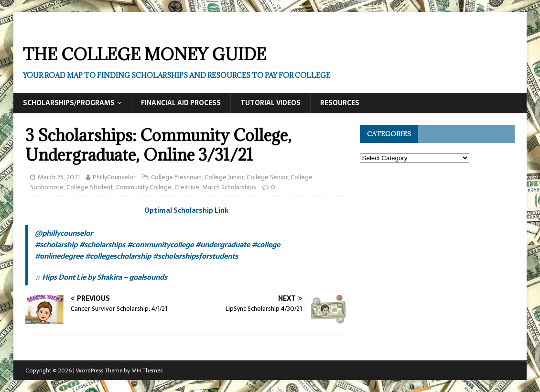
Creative (187, 187)
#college (266, 245)
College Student (90, 187)
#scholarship (56, 245)
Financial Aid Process (181, 103)
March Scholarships (229, 187)
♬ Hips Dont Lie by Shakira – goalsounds (101, 277)
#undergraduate (223, 245)
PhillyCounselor (114, 177)
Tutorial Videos (270, 103)
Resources (340, 103)
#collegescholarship (118, 256)
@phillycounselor (64, 233)
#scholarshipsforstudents (195, 256)
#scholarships (102, 245)
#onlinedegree (59, 256)
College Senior (267, 177)
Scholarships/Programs (69, 103)
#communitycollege (160, 245)
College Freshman (176, 177)
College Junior (224, 177)
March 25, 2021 (59, 177)
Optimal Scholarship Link (186, 210)
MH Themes (147, 370)
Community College (144, 187)
